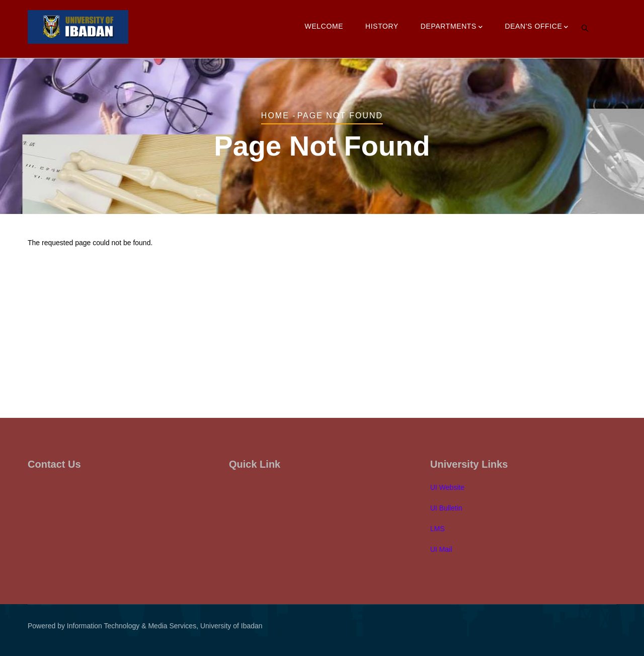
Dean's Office (537, 27)
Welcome (324, 26)
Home (275, 116)
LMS (437, 529)
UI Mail (441, 549)
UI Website (447, 487)
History (382, 26)
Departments (452, 27)
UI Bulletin (446, 508)
